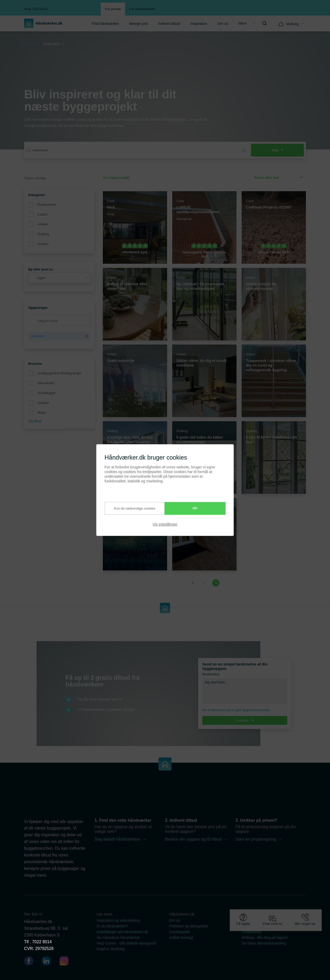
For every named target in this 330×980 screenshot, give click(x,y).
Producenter (47, 205)
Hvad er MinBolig (111, 949)
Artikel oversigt (181, 938)
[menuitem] (105, 23)
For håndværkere (142, 9)
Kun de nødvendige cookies (130, 508)
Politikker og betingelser (189, 926)
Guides (43, 244)
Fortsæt (245, 720)
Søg (277, 150)
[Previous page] (194, 583)
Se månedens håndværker (118, 938)
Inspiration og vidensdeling (118, 920)
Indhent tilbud (169, 24)
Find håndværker (105, 24)
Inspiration (199, 24)
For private (113, 9)
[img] (264, 23)
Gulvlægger (46, 393)
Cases (42, 214)
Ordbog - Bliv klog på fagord (264, 938)
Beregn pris (139, 24)
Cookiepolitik (180, 932)
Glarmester (46, 383)
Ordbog (43, 234)
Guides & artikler (255, 920)
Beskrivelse (211, 674)
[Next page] (215, 583)
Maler (42, 413)
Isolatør (43, 403)
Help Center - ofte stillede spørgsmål (126, 943)
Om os (223, 24)
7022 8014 (42, 942)
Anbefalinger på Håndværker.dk (122, 932)
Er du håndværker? (112, 926)
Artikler (43, 224)
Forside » (33, 44)
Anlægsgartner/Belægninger (59, 373)
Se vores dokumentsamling (264, 943)
